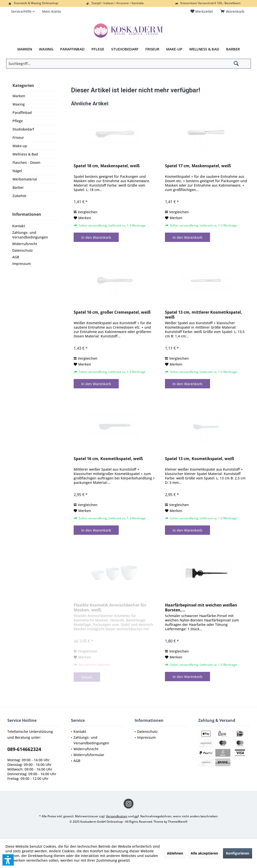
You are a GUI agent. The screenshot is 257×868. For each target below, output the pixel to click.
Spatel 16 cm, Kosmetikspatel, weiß (108, 459)
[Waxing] (46, 49)
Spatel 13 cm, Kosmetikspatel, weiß (199, 459)
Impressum (22, 264)
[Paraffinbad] (72, 49)
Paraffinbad (22, 113)
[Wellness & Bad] (204, 49)
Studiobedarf (23, 129)
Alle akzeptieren (204, 853)
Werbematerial (25, 179)
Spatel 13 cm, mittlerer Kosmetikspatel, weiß (204, 315)
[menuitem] (233, 12)
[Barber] (233, 49)
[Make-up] (174, 49)
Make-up (20, 146)
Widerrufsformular (89, 755)
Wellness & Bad (25, 154)
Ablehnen (175, 853)
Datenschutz (23, 250)
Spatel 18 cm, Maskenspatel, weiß (107, 166)
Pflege (18, 121)
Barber (18, 187)
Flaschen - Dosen (26, 162)
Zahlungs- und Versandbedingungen (30, 235)
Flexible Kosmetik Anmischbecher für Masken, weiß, (110, 607)
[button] (8, 860)
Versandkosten (117, 816)
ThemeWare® (178, 822)
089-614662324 (24, 749)
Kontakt (19, 226)
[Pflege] (98, 49)
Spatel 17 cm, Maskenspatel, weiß (198, 166)
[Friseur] (152, 49)
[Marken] (25, 49)
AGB (16, 257)
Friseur (18, 137)
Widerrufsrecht (25, 244)
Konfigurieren (238, 853)
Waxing (19, 104)
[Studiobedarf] (125, 49)
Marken (19, 96)
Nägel (17, 171)
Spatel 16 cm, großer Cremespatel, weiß (112, 312)
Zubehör (19, 196)
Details (87, 677)
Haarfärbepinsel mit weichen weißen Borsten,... (201, 607)
